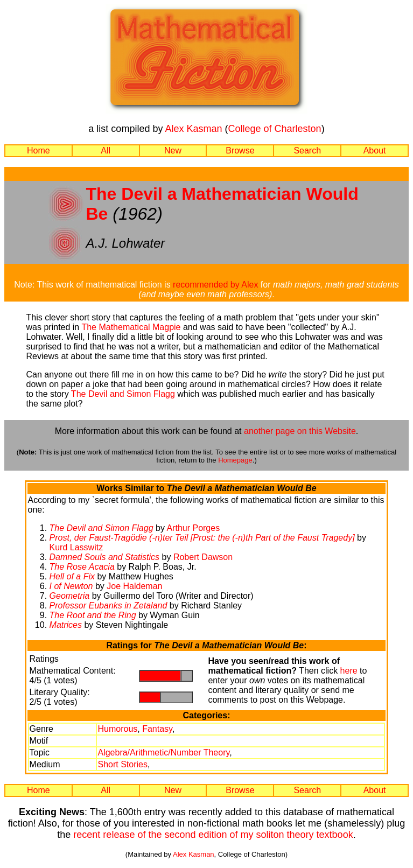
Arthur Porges (193, 528)
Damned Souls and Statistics (105, 557)
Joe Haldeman (134, 586)
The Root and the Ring (93, 615)
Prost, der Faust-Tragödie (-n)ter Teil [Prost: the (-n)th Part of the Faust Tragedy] (202, 538)
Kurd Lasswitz (76, 547)
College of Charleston (275, 129)
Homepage (235, 460)
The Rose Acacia (82, 567)
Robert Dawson (203, 557)
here (349, 671)
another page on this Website (300, 431)
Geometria (70, 596)
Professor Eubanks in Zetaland (108, 605)
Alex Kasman (193, 129)
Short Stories (122, 764)
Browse (240, 150)
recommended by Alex (215, 285)
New (173, 150)
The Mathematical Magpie (131, 327)
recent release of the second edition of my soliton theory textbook (213, 835)
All (106, 150)
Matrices (66, 625)
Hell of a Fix (72, 576)
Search (307, 150)
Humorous (117, 729)
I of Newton (71, 586)
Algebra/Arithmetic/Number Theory (163, 752)
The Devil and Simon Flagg (123, 394)
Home (38, 150)
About (375, 150)
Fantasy (157, 729)
